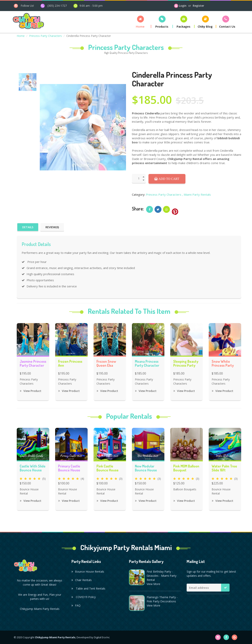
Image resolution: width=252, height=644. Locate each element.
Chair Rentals (82, 580)
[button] (140, 22)
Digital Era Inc (102, 637)
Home (21, 36)
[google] (234, 637)
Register (198, 6)
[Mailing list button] (225, 588)
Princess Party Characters (45, 36)
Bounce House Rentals (88, 572)
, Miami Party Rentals (196, 194)
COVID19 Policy (84, 597)
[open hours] (88, 6)
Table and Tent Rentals (88, 588)
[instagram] (24, 6)
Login (183, 6)
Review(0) (52, 227)
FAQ (76, 605)
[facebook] (226, 637)
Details (28, 227)
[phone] (54, 6)
